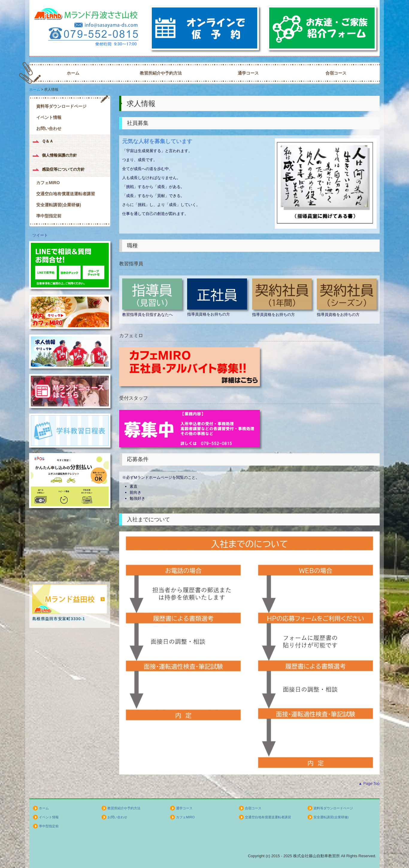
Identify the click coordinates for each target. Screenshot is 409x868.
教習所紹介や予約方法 (161, 73)
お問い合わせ (49, 128)
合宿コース (336, 73)
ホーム (73, 73)
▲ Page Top (369, 783)
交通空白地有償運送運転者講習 (66, 194)
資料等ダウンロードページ (61, 106)
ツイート (40, 235)
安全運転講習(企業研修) (59, 205)
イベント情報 (49, 117)
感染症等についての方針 (63, 169)
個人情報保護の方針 (59, 155)
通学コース (248, 73)
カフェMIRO (48, 183)
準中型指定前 (49, 216)
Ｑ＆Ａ (48, 141)
